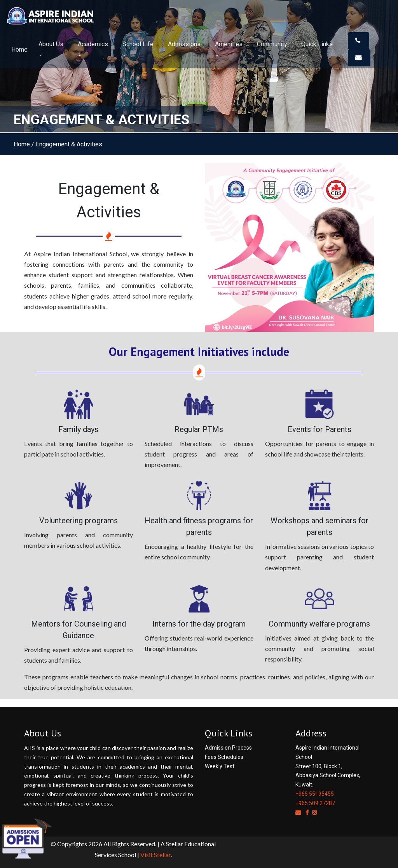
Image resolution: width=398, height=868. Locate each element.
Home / (24, 144)
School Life (138, 49)
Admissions (184, 49)
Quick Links (317, 49)
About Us (51, 49)
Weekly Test (220, 766)
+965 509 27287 (315, 803)
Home (19, 49)
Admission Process (228, 748)
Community (272, 49)
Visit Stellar (155, 855)
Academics (93, 49)
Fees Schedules (224, 757)
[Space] (35, 15)
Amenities (229, 49)
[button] (359, 41)
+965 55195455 (315, 794)
